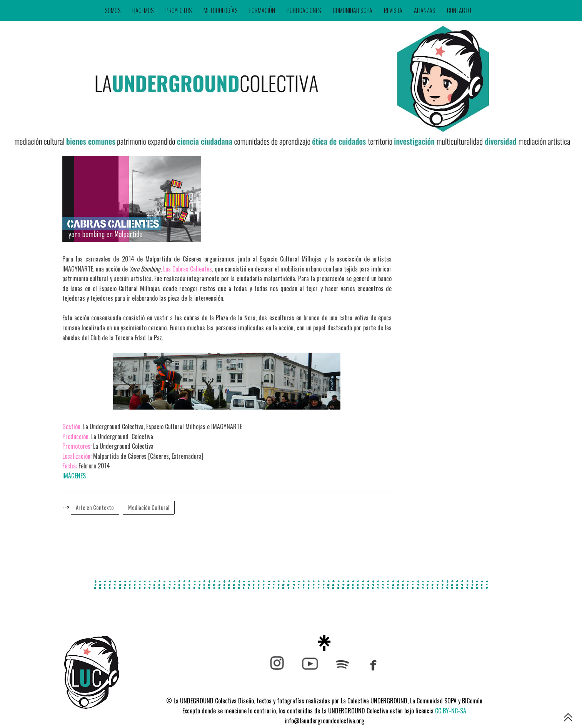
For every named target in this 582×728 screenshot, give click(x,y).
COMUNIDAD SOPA (353, 10)
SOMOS (113, 10)
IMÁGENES (74, 476)
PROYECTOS (179, 10)
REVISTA (393, 10)
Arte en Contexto (95, 507)
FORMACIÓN (262, 10)
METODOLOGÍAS (221, 10)
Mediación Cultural (149, 507)
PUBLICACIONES (304, 10)
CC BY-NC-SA (451, 711)
